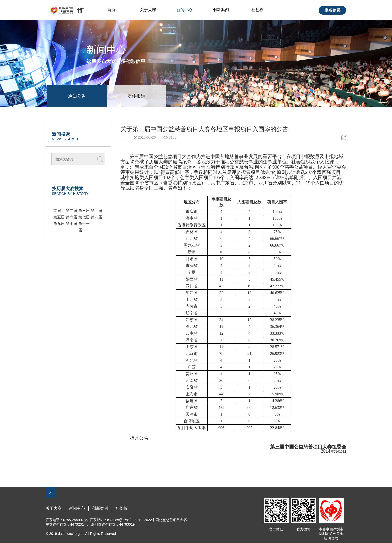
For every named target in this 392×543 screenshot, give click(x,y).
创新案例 (221, 10)
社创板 (257, 10)
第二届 (72, 211)
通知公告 (77, 96)
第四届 (97, 211)
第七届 (84, 217)
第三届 (84, 211)
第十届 (72, 224)
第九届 (59, 224)
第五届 (59, 217)
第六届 (72, 217)
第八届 (97, 217)
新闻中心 (184, 10)
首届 (57, 211)
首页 (111, 10)
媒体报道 (136, 96)
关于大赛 (148, 10)
